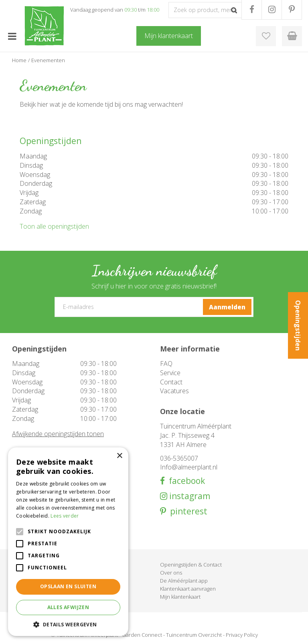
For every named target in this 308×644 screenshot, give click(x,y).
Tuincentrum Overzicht (194, 635)
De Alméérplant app (184, 581)
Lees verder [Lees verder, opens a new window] (65, 516)
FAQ (166, 364)
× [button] (119, 456)
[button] (68, 624)
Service (170, 373)
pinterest (187, 511)
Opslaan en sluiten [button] (68, 586)
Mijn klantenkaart (180, 597)
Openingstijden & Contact (191, 565)
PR (292, 10)
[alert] (68, 542)
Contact (171, 382)
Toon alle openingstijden (54, 226)
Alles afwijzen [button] (68, 607)
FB (252, 10)
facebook (185, 481)
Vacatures (174, 391)
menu (12, 36)
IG (272, 10)
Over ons (171, 573)
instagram (189, 496)
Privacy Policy (242, 635)
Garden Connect (142, 635)
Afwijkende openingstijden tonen (58, 434)
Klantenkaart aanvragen (188, 589)
